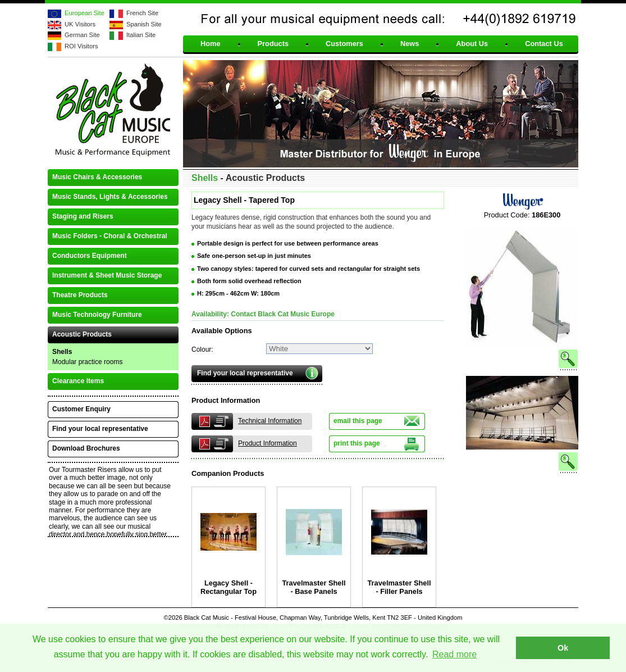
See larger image (522, 370)
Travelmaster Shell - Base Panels (314, 587)
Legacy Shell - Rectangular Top (229, 587)
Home (211, 44)
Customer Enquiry (81, 409)
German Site (82, 35)
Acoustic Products (82, 334)
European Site (84, 13)
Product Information (268, 443)
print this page (357, 443)
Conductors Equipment (90, 256)
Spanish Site (144, 24)
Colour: (202, 349)
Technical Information (270, 421)
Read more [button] (454, 654)
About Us (472, 44)
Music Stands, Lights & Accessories (110, 197)
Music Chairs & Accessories (97, 177)
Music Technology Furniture (97, 315)
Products (273, 44)
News (410, 44)
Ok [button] (563, 648)
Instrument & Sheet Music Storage (107, 275)
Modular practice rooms (87, 362)
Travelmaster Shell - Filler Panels (399, 587)
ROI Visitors (81, 46)
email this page (358, 421)
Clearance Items (78, 381)
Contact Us (544, 44)
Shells (62, 352)
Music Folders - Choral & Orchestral (110, 236)
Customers (344, 44)
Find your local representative (245, 373)
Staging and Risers (83, 216)
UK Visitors (80, 24)
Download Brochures (86, 448)
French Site (142, 13)
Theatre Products (80, 295)
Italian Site (141, 35)
